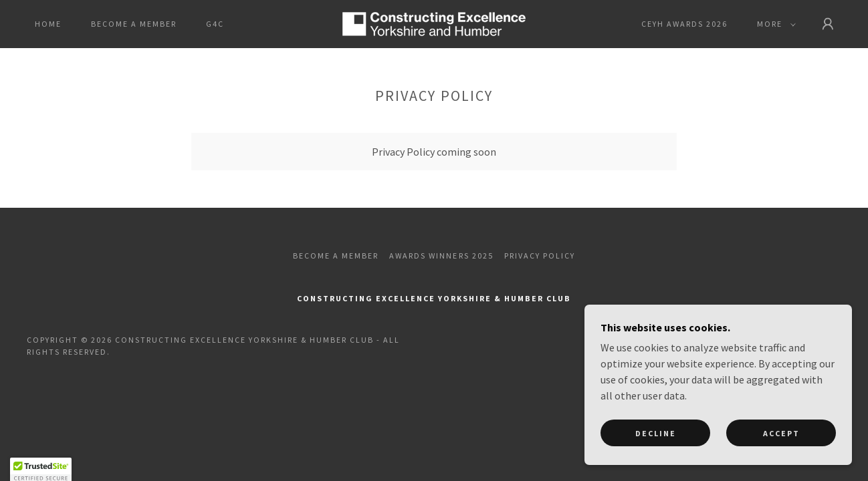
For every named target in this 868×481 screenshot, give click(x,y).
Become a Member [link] (134, 24)
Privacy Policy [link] (540, 256)
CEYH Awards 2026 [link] (684, 24)
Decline (656, 461)
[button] (774, 24)
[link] (434, 23)
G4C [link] (215, 24)
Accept (781, 461)
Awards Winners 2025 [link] (441, 256)
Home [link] (48, 24)
